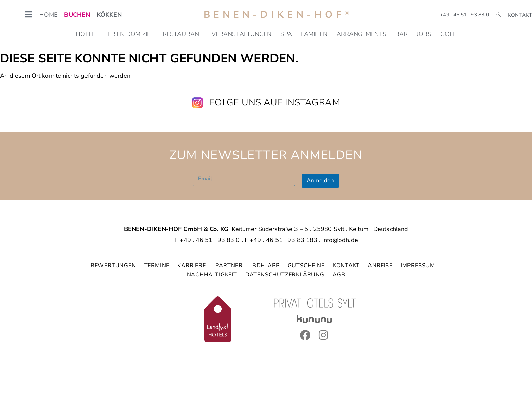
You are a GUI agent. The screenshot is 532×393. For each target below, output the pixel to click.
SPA (286, 34)
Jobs (424, 34)
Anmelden (320, 181)
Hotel (86, 34)
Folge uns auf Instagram (275, 103)
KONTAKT (346, 266)
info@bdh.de (340, 240)
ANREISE (380, 266)
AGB (339, 275)
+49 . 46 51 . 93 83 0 (464, 15)
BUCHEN (77, 15)
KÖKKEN (109, 15)
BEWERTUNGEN (113, 266)
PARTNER (230, 266)
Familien (314, 34)
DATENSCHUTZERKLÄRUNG (285, 275)
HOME (48, 15)
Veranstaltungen (242, 34)
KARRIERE (192, 266)
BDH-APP (266, 266)
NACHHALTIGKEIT (212, 275)
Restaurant (183, 34)
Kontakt (520, 15)
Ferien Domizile (129, 34)
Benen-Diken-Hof (278, 14)
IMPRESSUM (418, 266)
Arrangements (362, 34)
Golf (448, 34)
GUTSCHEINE (306, 266)
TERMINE (157, 266)
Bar (402, 34)
